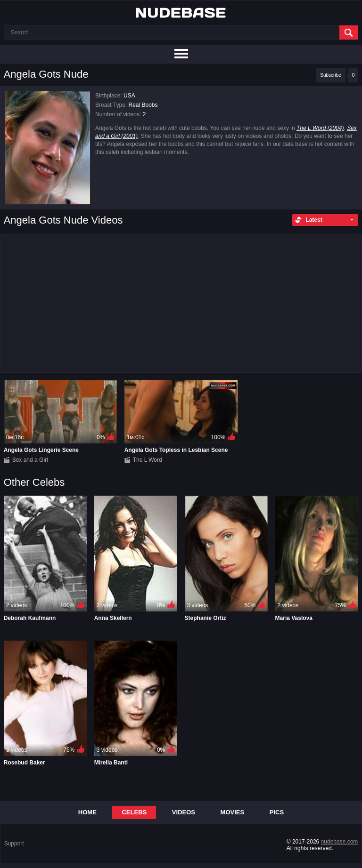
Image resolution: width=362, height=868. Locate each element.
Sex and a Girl (30, 460)
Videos (184, 812)
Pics (277, 812)
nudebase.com (340, 842)
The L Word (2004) (320, 128)
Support (14, 844)
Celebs (134, 812)
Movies (233, 812)
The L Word (148, 460)
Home (87, 812)
